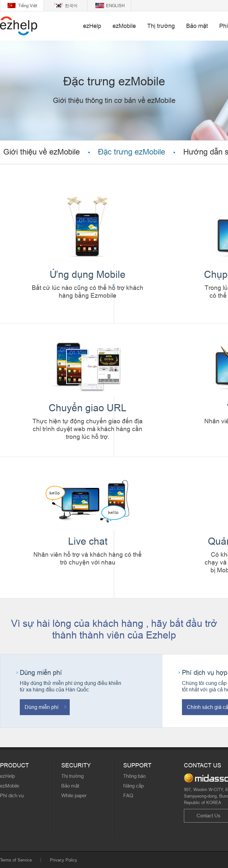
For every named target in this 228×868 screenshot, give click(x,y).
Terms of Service (16, 860)
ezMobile (124, 26)
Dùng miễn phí (42, 707)
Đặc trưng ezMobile (132, 152)
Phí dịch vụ (12, 795)
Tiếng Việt (28, 6)
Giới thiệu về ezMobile (42, 152)
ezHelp (92, 26)
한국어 (71, 6)
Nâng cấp (133, 786)
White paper (74, 795)
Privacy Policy (64, 860)
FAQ (128, 795)
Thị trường (161, 26)
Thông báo (134, 776)
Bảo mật (197, 26)
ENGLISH (115, 6)
